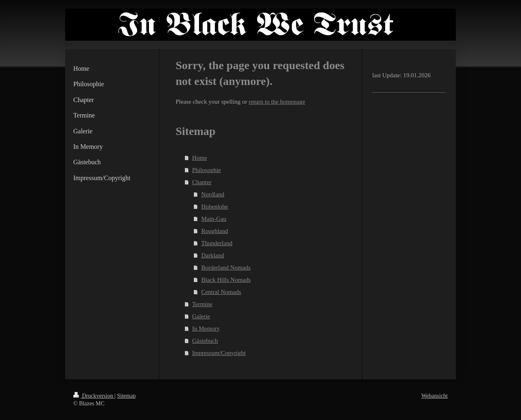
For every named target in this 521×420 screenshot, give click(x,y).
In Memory (206, 329)
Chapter (202, 182)
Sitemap (127, 396)
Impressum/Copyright (219, 353)
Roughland (215, 231)
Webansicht (435, 396)
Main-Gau (214, 219)
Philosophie (207, 170)
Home (200, 158)
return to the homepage (277, 102)
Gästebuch (205, 341)
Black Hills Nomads (226, 280)
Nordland (213, 194)
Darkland (212, 255)
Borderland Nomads (226, 268)
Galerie (201, 316)
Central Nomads (221, 292)
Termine (202, 304)
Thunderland (217, 243)
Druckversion (94, 396)
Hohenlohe (215, 207)
